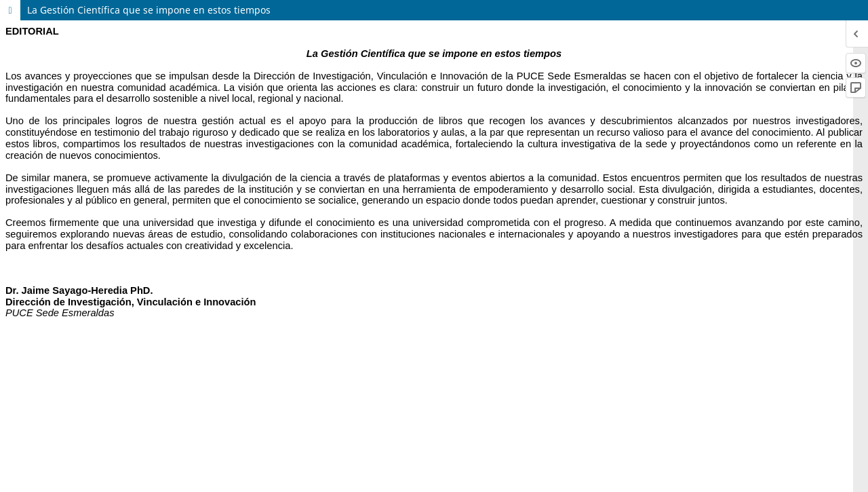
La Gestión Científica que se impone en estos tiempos (149, 10)
